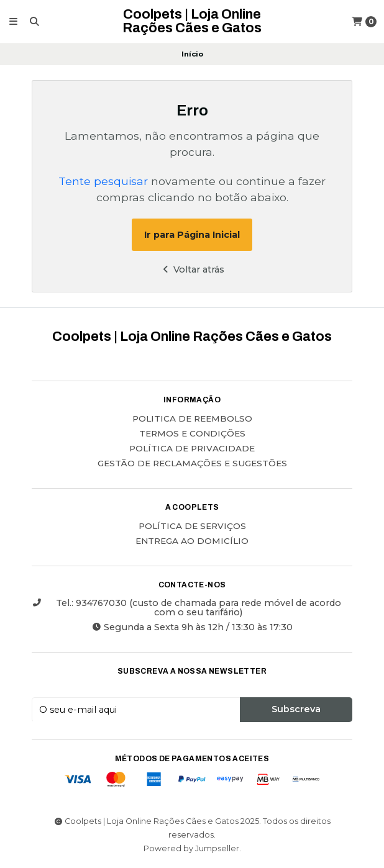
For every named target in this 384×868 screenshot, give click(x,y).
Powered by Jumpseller (191, 848)
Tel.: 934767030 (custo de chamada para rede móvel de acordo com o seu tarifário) (186, 608)
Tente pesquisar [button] (103, 181)
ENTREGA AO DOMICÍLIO (192, 541)
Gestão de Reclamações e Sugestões (192, 464)
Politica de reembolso (192, 419)
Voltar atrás (192, 269)
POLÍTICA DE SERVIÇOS (192, 527)
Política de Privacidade (192, 449)
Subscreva (296, 709)
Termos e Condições (192, 434)
